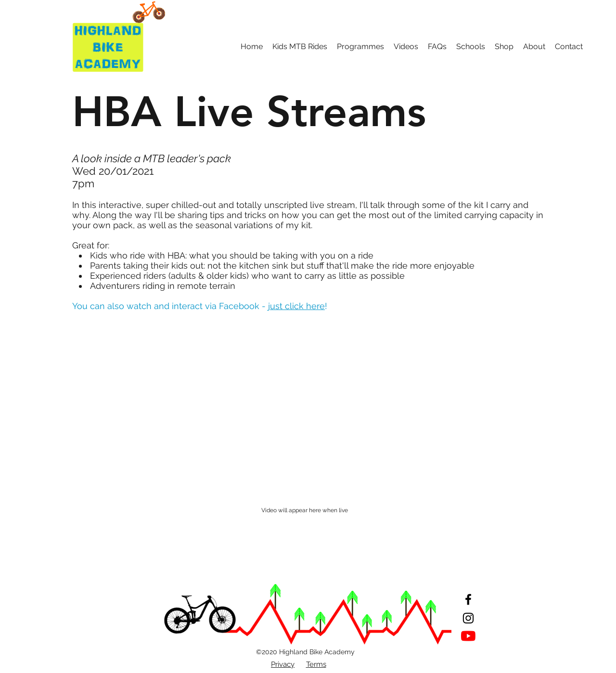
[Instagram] (468, 618)
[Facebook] (468, 599)
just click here (296, 306)
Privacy (283, 664)
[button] (300, 47)
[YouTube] (468, 636)
